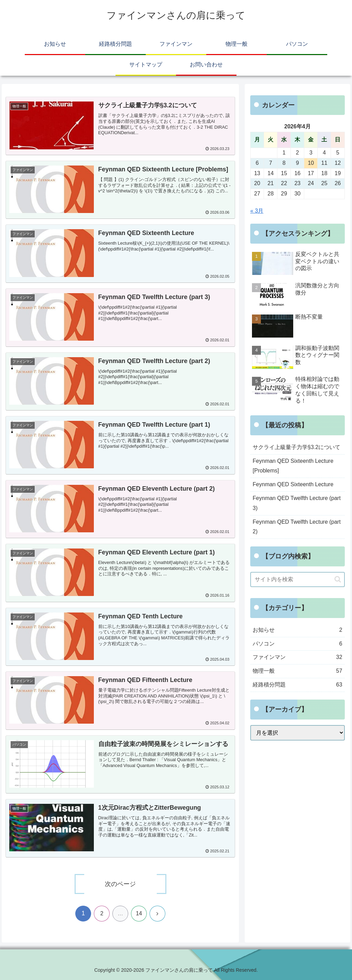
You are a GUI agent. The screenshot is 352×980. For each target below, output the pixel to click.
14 (139, 913)
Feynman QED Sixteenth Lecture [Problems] (293, 466)
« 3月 (257, 211)
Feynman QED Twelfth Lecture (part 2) (297, 527)
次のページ (120, 884)
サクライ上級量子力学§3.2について (296, 447)
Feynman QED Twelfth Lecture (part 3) (297, 503)
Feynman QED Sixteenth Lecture (293, 484)
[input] (297, 579)
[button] (338, 579)
